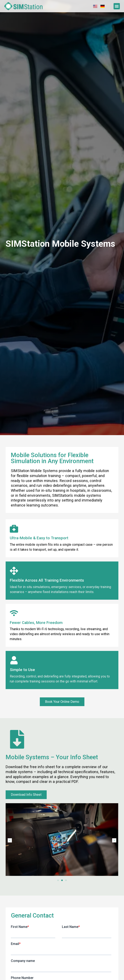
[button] (117, 6)
